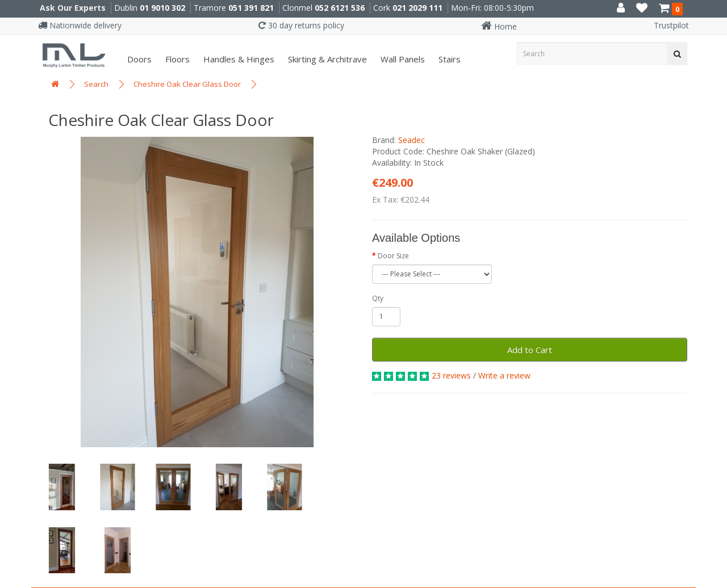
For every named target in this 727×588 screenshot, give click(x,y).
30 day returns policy (301, 25)
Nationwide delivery (80, 25)
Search (96, 84)
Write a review (504, 375)
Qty (378, 298)
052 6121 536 (340, 8)
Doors (138, 59)
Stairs (448, 59)
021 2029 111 (417, 8)
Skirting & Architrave (326, 59)
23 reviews (451, 375)
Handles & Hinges (238, 59)
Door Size (393, 256)
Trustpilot (671, 25)
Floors (176, 59)
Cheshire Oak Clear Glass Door (187, 84)
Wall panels (402, 59)
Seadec (411, 140)
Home (499, 26)
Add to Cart (530, 350)
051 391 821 (251, 8)
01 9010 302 (162, 8)
